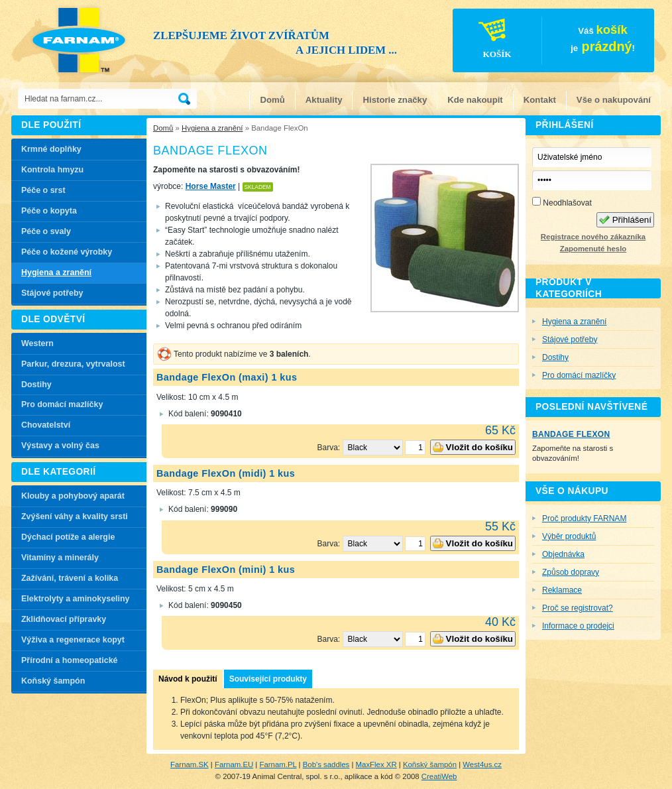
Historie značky (395, 100)
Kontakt (540, 100)
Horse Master (211, 186)
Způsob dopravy (571, 572)
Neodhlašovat (562, 202)
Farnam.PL (278, 764)
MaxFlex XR (376, 764)
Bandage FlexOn (571, 434)
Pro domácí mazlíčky (62, 404)
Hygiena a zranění (212, 128)
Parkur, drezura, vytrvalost (73, 364)
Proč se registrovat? (578, 608)
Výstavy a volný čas (60, 446)
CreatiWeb (439, 776)
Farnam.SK (190, 764)
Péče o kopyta (49, 211)
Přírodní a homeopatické (70, 660)
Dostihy (36, 385)
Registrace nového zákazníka (593, 237)
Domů (272, 100)
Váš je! (544, 42)
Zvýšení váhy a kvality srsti (75, 516)
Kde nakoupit (475, 100)
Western (37, 343)
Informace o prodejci (578, 626)
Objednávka (563, 554)
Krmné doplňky (51, 149)
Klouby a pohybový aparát (73, 496)
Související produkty (268, 679)
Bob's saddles (326, 764)
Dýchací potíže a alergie (68, 537)
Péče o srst (43, 190)
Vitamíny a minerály (60, 558)
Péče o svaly (46, 231)
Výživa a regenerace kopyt (73, 640)
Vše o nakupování (614, 100)
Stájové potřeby (52, 293)
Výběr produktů (569, 536)
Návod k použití (188, 679)
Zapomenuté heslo (593, 249)
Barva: (330, 448)
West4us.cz (482, 764)
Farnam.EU (234, 764)
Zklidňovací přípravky (64, 619)
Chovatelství (46, 425)
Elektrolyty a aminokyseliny (76, 599)
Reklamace (562, 590)
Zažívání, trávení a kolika (70, 578)
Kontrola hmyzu (52, 170)
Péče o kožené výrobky (67, 252)
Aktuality (324, 100)
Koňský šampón (53, 681)
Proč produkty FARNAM (584, 518)
